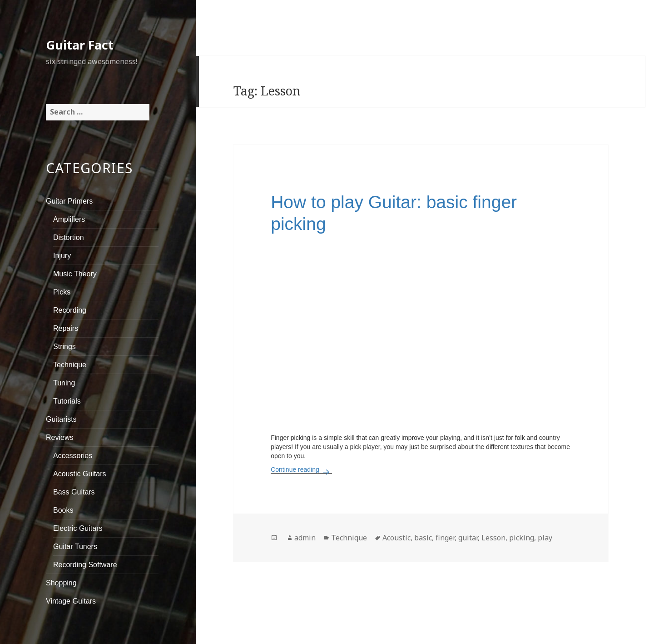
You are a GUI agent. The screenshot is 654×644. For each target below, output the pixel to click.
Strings (64, 347)
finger (445, 538)
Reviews (59, 437)
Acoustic (396, 538)
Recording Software (85, 565)
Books (63, 510)
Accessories (73, 456)
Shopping (61, 583)
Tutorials (67, 401)
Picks (62, 292)
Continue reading (301, 469)
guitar (468, 538)
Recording (70, 310)
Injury (62, 256)
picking (522, 538)
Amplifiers (69, 219)
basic (423, 538)
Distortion (69, 237)
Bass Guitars (74, 492)
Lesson (493, 538)
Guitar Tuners (75, 547)
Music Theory (75, 274)
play (545, 538)
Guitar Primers (69, 201)
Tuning (64, 383)
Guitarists (61, 419)
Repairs (66, 328)
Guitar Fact (80, 45)
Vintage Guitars (71, 601)
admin (305, 538)
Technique (70, 365)
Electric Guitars (78, 528)
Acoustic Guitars (79, 474)
